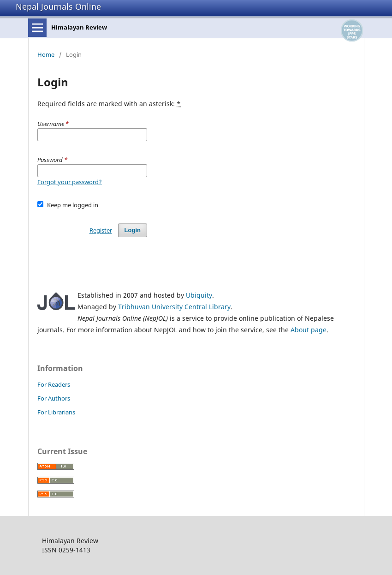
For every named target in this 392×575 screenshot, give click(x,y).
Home (46, 54)
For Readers (54, 384)
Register (101, 230)
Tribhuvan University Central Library (174, 307)
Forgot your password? (70, 182)
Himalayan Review (79, 27)
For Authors (54, 398)
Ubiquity (199, 295)
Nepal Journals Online (58, 6)
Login (133, 230)
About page (309, 330)
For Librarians (56, 412)
